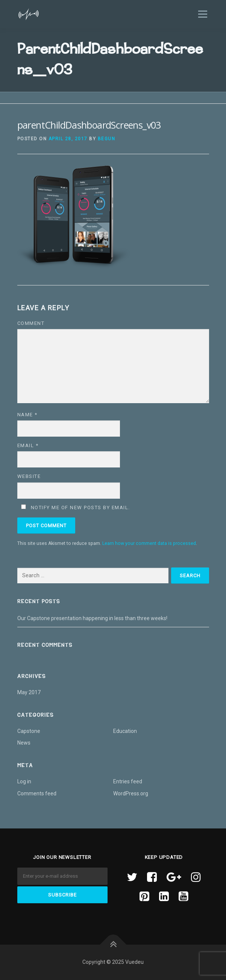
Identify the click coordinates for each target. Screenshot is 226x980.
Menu (202, 14)
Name (27, 415)
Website (29, 476)
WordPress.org (131, 793)
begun (107, 139)
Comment (31, 323)
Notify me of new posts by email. (80, 507)
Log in (24, 781)
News (24, 743)
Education (125, 731)
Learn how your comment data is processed (149, 543)
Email (28, 445)
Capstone (29, 731)
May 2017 (29, 692)
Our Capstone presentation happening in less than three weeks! (93, 618)
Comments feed (37, 793)
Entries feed (128, 781)
